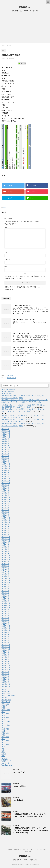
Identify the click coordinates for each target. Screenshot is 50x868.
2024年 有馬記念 (8, 392)
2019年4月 (5, 472)
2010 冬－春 (6, 702)
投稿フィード (6, 761)
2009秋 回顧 (6, 700)
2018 (3, 735)
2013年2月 (5, 599)
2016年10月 (6, 522)
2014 (3, 720)
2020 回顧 (5, 745)
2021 (3, 747)
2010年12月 (6, 645)
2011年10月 (6, 630)
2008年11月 (6, 686)
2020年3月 (5, 458)
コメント (7, 227)
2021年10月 (6, 437)
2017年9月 (5, 504)
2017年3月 (5, 512)
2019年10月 (6, 468)
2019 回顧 (5, 741)
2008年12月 (6, 684)
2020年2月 (5, 460)
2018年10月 (6, 483)
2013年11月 (6, 580)
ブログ (4, 754)
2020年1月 (5, 462)
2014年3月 (5, 574)
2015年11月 (6, 539)
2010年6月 (5, 653)
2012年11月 (6, 605)
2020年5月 (5, 454)
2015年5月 (5, 545)
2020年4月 (5, 456)
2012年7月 (5, 612)
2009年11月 (6, 668)
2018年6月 (5, 487)
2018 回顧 (5, 737)
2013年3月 (5, 597)
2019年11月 (6, 466)
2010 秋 (4, 706)
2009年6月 (5, 672)
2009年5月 (5, 674)
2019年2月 (5, 477)
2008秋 (4, 689)
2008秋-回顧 (6, 691)
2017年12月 (6, 497)
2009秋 (4, 698)
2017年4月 (5, 510)
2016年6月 (5, 524)
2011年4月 (5, 636)
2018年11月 (6, 481)
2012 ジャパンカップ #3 (21, 333)
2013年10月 (6, 582)
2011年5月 (5, 634)
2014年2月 (5, 576)
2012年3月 (5, 620)
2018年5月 (5, 489)
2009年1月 (5, 682)
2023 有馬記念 (7, 394)
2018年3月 (5, 493)
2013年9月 (5, 585)
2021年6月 (5, 443)
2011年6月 (5, 632)
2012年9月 (5, 609)
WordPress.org (7, 765)
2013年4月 (5, 595)
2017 (3, 731)
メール (7, 260)
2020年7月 (5, 450)
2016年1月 (5, 535)
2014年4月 (5, 572)
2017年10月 (6, 501)
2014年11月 (6, 558)
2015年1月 (5, 553)
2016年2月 (5, 533)
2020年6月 (5, 452)
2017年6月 (5, 506)
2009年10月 (6, 670)
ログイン (5, 759)
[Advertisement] (25, 28)
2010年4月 (5, 657)
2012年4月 (5, 618)
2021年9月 (5, 439)
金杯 (3, 756)
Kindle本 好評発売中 (14, 849)
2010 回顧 (5, 704)
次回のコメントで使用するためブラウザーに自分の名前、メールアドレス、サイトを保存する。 (25, 277)
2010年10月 (6, 649)
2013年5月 (5, 593)
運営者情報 (28, 851)
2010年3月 (5, 659)
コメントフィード (8, 763)
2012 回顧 (5, 714)
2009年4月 (5, 676)
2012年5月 (5, 616)
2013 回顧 (5, 718)
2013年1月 (5, 601)
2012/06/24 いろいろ (20, 361)
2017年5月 (5, 508)
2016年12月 (6, 518)
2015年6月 (5, 543)
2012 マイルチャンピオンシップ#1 (25, 347)
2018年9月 (5, 485)
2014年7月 (5, 566)
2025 (3, 752)
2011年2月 (5, 641)
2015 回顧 (6, 725)
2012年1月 (5, 624)
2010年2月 (5, 661)
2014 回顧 (6, 721)
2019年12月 (6, 464)
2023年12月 (6, 433)
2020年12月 (6, 447)
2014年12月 (6, 555)
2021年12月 (6, 435)
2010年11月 (6, 647)
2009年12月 (6, 666)
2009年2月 (5, 680)
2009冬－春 (6, 694)
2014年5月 (5, 570)
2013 (3, 716)
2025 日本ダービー (8, 389)
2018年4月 (5, 491)
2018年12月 (6, 479)
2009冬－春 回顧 (8, 696)
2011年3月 (5, 639)
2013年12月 (6, 578)
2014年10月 (6, 560)
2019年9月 (5, 470)
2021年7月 (5, 441)
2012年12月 (6, 603)
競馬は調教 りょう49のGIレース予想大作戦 (25, 860)
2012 (5, 208)
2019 (3, 739)
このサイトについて (27, 849)
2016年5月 (5, 526)
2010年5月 (5, 655)
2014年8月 (5, 564)
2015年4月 (5, 547)
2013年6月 (5, 591)
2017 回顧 (5, 733)
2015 (3, 723)
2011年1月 (5, 643)
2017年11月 (6, 499)
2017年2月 (5, 514)
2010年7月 (5, 651)
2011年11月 (6, 628)
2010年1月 (5, 663)
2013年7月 (5, 589)
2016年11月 (6, 520)
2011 (3, 708)
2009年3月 (5, 678)
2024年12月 (6, 431)
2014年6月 (5, 568)
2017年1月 (5, 516)
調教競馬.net (25, 7)
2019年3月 (5, 474)
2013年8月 (5, 587)
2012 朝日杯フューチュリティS (24, 319)
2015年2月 (5, 551)
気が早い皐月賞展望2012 (22, 306)
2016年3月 (5, 531)
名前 (6, 252)
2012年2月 (5, 622)
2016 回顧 (5, 729)
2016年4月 (5, 528)
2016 (3, 727)
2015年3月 (5, 549)
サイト (7, 267)
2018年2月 (5, 495)
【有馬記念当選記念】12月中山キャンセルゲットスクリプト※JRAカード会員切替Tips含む (30, 815)
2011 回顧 (6, 710)
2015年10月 (6, 541)
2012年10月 (6, 607)
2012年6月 (5, 614)
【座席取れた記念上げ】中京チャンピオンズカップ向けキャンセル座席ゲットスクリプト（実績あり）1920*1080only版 (30, 830)
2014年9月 (5, 562)
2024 (3, 750)
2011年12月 (6, 626)
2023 (3, 748)
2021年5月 (5, 445)
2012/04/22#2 (12, 378)
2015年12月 (6, 537)
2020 (3, 743)
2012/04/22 (11, 375)
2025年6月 (5, 429)
